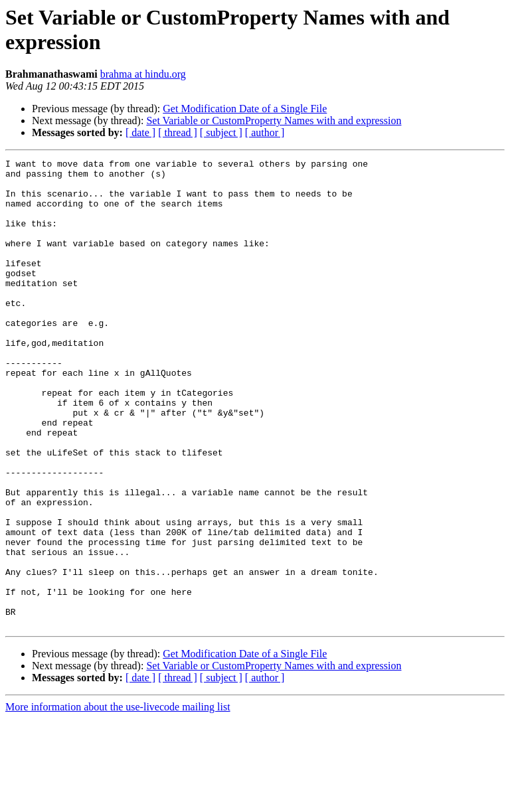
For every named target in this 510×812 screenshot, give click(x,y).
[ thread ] (178, 132)
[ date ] (140, 132)
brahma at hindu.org (143, 74)
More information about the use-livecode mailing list (118, 800)
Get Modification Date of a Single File (245, 109)
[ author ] (265, 132)
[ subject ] (221, 132)
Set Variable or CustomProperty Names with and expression (274, 121)
